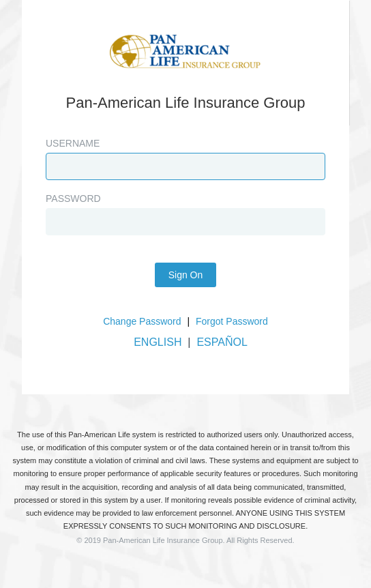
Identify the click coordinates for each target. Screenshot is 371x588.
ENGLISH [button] (158, 342)
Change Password (142, 321)
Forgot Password (232, 321)
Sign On (186, 275)
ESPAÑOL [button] (222, 342)
